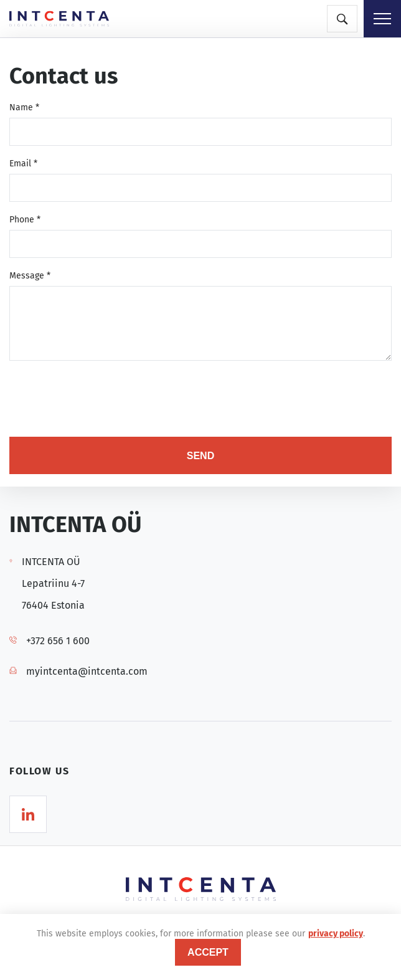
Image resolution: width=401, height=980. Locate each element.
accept (208, 952)
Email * (23, 164)
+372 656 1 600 (58, 641)
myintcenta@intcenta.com (87, 671)
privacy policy (336, 934)
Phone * (25, 220)
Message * (30, 276)
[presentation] (104, 400)
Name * (24, 107)
